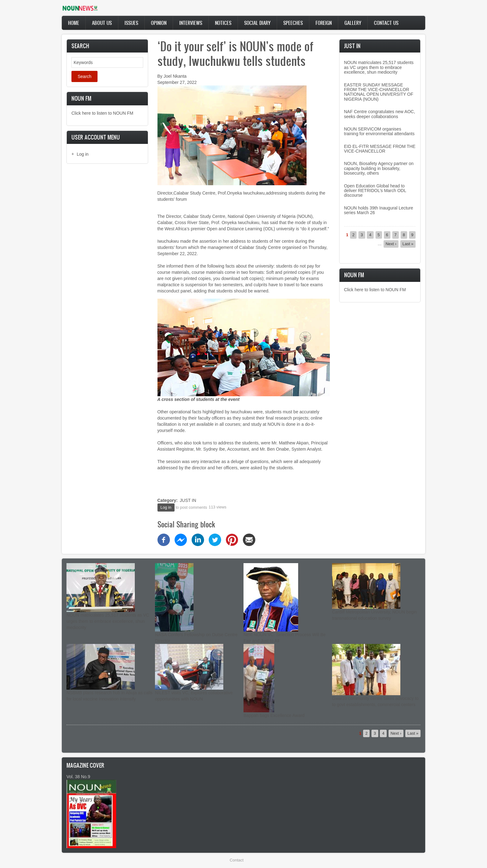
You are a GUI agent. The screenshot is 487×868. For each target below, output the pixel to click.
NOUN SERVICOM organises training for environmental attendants (379, 131)
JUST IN (188, 500)
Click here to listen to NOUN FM (102, 113)
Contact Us (386, 23)
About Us (102, 23)
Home (74, 23)
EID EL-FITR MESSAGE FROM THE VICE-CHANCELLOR (380, 149)
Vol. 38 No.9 (78, 777)
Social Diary (257, 23)
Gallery (353, 23)
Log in (83, 154)
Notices (223, 23)
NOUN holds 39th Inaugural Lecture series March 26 (379, 210)
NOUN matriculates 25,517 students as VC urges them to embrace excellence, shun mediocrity (379, 67)
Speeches (293, 23)
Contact (237, 860)
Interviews (191, 23)
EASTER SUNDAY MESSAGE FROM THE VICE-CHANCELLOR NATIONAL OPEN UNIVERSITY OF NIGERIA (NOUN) (379, 92)
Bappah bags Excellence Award (274, 715)
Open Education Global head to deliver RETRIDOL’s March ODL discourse (375, 191)
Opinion (159, 23)
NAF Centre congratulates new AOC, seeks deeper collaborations (380, 114)
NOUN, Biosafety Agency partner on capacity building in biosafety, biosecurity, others (379, 168)
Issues (131, 23)
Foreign (324, 23)
